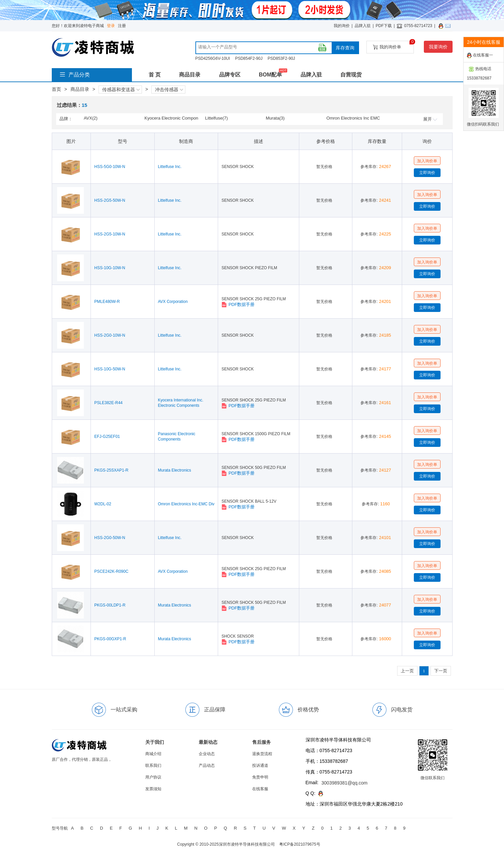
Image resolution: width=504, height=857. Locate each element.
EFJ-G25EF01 (107, 437)
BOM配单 (270, 75)
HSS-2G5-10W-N (110, 234)
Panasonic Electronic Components (177, 437)
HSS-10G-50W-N (110, 369)
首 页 (155, 75)
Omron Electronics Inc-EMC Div (186, 504)
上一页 (407, 671)
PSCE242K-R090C (111, 571)
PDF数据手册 (238, 305)
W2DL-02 (103, 504)
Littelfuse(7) (216, 118)
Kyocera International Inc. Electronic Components (181, 403)
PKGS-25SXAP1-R (111, 470)
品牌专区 (230, 75)
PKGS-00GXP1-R (110, 639)
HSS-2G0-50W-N (110, 538)
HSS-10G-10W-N (110, 268)
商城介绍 (153, 754)
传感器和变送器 (121, 90)
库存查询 (345, 48)
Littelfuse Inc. (170, 167)
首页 (56, 89)
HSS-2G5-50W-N (110, 200)
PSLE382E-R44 (108, 403)
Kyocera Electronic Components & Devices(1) (171, 119)
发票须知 (153, 789)
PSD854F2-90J (249, 58)
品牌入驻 (363, 26)
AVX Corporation (173, 302)
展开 (430, 119)
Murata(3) (275, 118)
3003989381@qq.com (344, 783)
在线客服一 (480, 55)
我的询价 (342, 26)
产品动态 (207, 765)
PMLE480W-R (107, 302)
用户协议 (153, 777)
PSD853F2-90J (281, 58)
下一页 (441, 671)
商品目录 (190, 75)
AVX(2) (91, 118)
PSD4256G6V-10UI (213, 58)
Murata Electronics (175, 470)
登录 (111, 26)
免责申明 (260, 777)
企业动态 (207, 754)
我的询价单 (393, 45)
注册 (122, 26)
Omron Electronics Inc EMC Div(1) (353, 119)
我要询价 (438, 47)
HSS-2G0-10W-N (110, 335)
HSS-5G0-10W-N (110, 167)
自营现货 (351, 75)
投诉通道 (260, 765)
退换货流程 (262, 754)
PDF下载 (384, 26)
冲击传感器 (169, 90)
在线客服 (260, 789)
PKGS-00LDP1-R (110, 605)
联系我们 (153, 765)
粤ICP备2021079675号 (300, 844)
